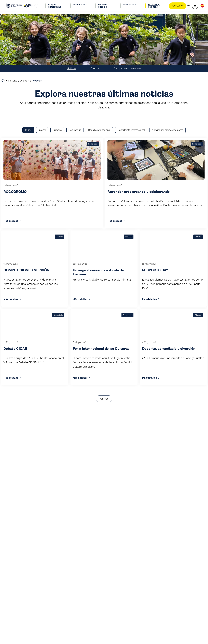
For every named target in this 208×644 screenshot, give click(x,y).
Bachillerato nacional (99, 45)
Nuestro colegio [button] (103, 6)
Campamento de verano (127, 18)
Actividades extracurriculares (168, 45)
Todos (28, 45)
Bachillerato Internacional (131, 45)
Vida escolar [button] (130, 5)
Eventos (95, 18)
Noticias (71, 18)
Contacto (178, 6)
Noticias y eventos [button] (154, 6)
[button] (195, 6)
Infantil (42, 45)
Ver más (104, 313)
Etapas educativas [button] (55, 6)
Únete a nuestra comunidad (21, 639)
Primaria (57, 45)
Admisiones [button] (80, 5)
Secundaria (75, 45)
